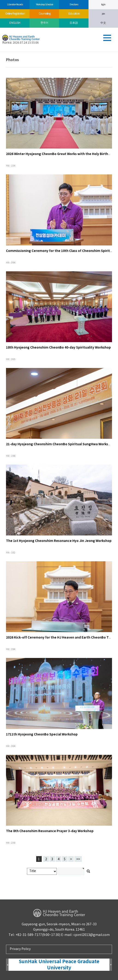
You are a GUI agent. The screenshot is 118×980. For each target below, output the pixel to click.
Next (111, 965)
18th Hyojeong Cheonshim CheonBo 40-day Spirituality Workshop (58, 348)
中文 (103, 23)
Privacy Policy (20, 949)
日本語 (74, 23)
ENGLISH (15, 23)
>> (78, 859)
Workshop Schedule (44, 5)
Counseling (44, 14)
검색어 (0, 52)
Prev (7, 965)
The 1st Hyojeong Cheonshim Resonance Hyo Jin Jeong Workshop (59, 541)
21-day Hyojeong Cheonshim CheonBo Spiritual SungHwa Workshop (60, 444)
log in (103, 5)
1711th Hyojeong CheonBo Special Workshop (42, 734)
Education (74, 14)
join (103, 14)
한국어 (44, 23)
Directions (74, 5)
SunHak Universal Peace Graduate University (59, 965)
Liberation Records (15, 5)
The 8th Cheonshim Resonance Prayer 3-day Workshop (50, 831)
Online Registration (15, 14)
